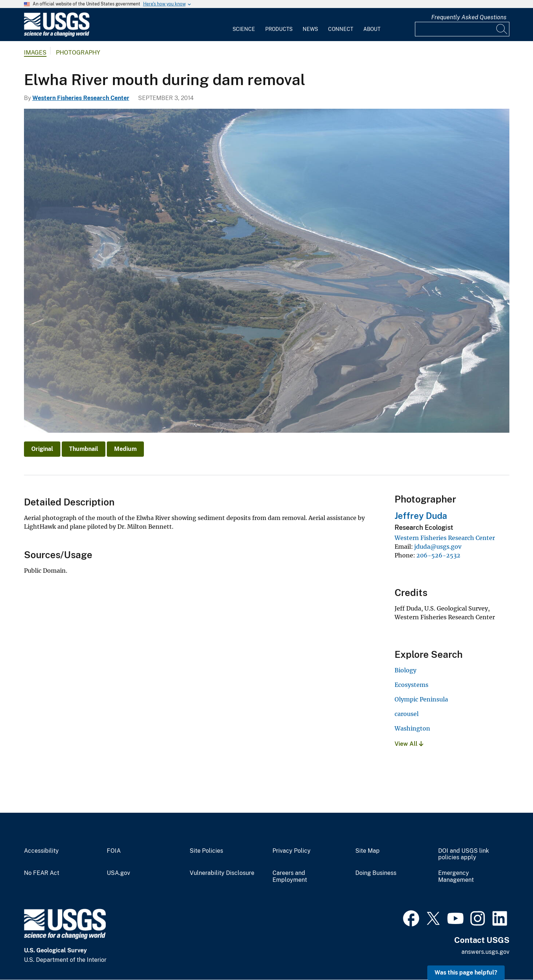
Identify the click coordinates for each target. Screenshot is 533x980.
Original (42, 449)
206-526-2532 (438, 555)
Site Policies (206, 851)
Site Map (368, 851)
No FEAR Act (42, 873)
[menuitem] (244, 25)
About (372, 29)
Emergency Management (456, 877)
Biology (405, 670)
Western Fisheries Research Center (81, 98)
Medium (125, 449)
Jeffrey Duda (421, 516)
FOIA (114, 851)
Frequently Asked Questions (469, 17)
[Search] (502, 29)
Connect (341, 29)
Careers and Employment (290, 877)
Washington (412, 728)
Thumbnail (84, 449)
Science (244, 29)
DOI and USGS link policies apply (464, 854)
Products (279, 29)
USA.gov (118, 873)
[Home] (57, 35)
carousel (407, 714)
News (310, 29)
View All (409, 744)
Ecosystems (411, 685)
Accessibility (41, 851)
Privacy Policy (292, 851)
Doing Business (376, 873)
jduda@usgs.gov (438, 547)
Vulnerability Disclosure (222, 873)
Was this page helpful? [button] (466, 973)
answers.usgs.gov (485, 952)
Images (35, 53)
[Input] (462, 29)
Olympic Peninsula (421, 699)
